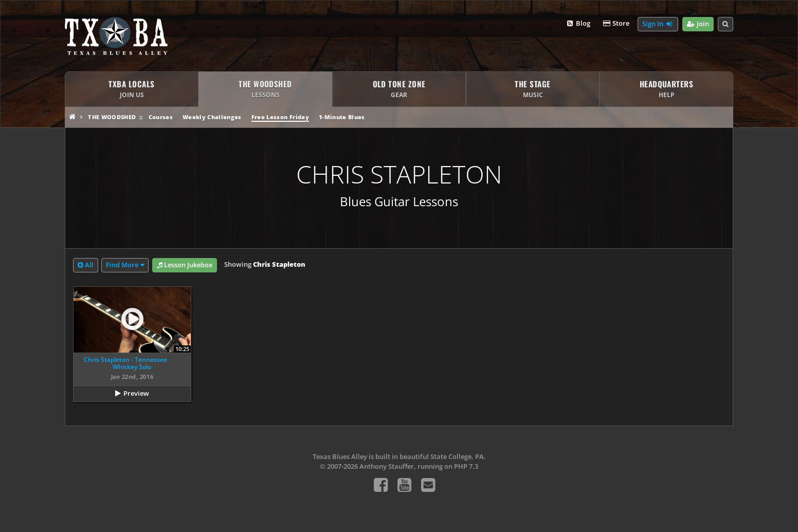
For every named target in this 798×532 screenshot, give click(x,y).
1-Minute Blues (342, 117)
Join (698, 24)
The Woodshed (112, 117)
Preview (136, 393)
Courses (161, 117)
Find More (122, 265)
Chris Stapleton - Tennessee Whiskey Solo (125, 363)
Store (616, 24)
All (86, 265)
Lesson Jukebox (185, 265)
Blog (578, 24)
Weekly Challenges (212, 117)
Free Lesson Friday (280, 117)
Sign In (658, 24)
